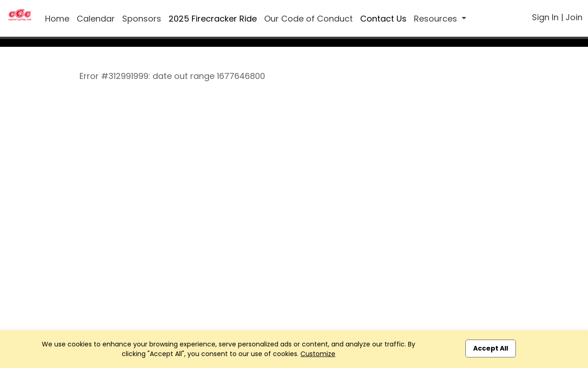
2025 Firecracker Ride (213, 19)
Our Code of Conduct (308, 19)
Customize (318, 354)
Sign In (545, 17)
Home (57, 19)
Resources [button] (437, 19)
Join (574, 17)
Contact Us (383, 19)
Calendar (96, 19)
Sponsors (142, 19)
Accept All (491, 348)
